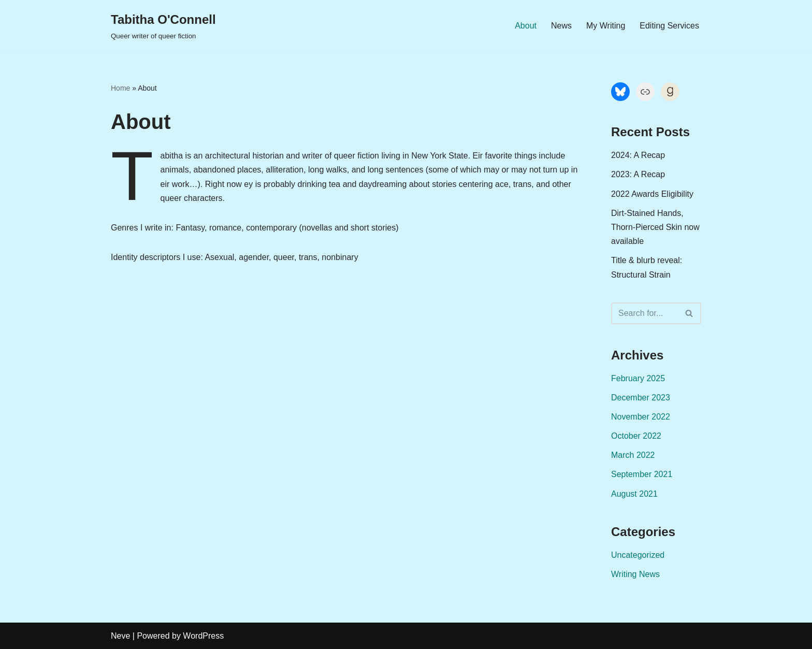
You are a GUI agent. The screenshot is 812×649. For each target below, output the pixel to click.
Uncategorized (638, 555)
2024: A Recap (638, 155)
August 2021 (634, 494)
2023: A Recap (638, 174)
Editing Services (669, 26)
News (561, 26)
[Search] (644, 313)
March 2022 (633, 455)
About (526, 26)
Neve (120, 636)
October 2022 (636, 436)
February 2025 (638, 378)
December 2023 (641, 398)
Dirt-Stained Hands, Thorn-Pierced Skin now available (655, 227)
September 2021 (642, 474)
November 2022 (641, 417)
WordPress (203, 636)
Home (120, 88)
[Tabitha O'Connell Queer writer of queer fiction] (163, 26)
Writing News (635, 574)
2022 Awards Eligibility (652, 194)
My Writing (606, 26)
